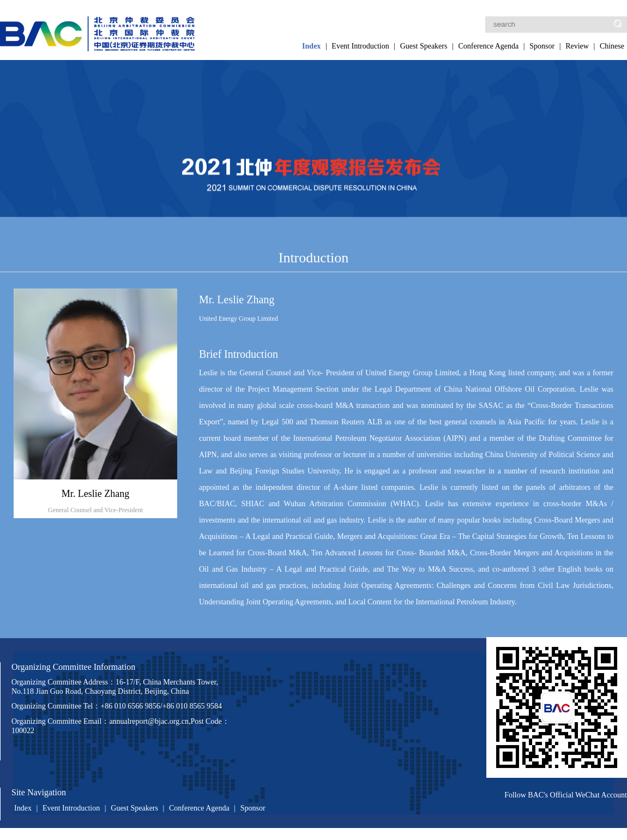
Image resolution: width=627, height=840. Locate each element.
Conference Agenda (488, 46)
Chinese (612, 46)
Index (311, 46)
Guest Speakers (424, 46)
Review (577, 46)
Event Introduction (360, 46)
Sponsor (542, 46)
